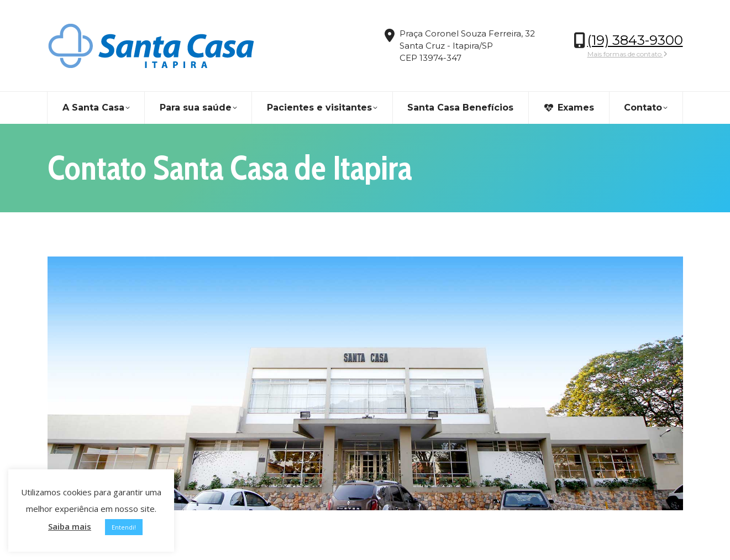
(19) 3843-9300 (635, 40)
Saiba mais (70, 526)
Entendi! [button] (124, 527)
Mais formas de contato (627, 54)
